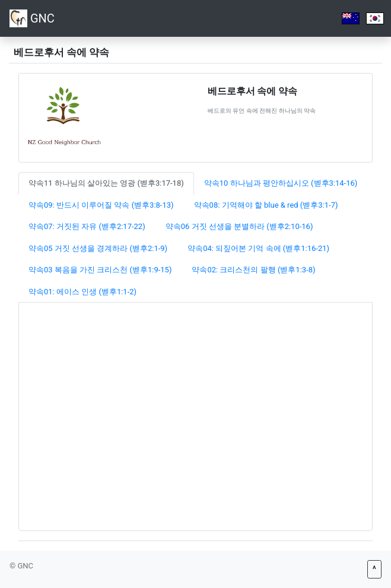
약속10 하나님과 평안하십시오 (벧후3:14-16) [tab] (281, 183)
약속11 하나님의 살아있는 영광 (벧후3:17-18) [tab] (106, 183)
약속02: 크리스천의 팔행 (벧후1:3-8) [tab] (253, 270)
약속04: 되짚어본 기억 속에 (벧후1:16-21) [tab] (258, 248)
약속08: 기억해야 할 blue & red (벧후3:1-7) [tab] (266, 205)
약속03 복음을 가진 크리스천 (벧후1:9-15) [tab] (100, 270)
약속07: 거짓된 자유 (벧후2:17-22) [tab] (87, 226)
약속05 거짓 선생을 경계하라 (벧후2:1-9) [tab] (98, 248)
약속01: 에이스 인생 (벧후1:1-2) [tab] (82, 292)
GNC (32, 18)
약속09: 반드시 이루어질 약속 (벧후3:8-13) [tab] (101, 205)
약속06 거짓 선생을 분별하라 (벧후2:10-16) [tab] (239, 226)
